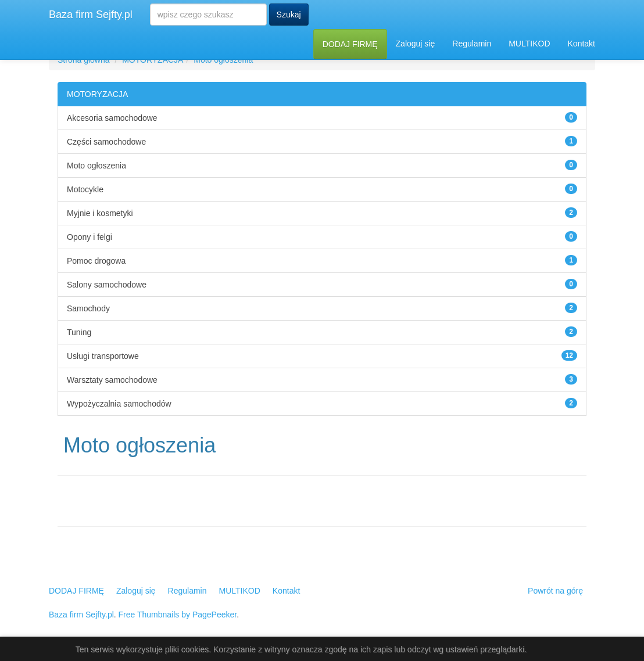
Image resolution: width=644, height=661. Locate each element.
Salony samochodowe (107, 285)
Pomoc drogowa (96, 261)
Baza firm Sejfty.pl (91, 15)
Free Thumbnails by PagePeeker (178, 615)
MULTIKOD (529, 44)
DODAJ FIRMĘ (350, 44)
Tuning (79, 332)
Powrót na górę (555, 591)
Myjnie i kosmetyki (100, 213)
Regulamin (472, 44)
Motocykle (85, 189)
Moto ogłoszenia (223, 60)
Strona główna (84, 60)
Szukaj (289, 15)
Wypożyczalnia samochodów (119, 404)
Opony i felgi (90, 237)
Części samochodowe (106, 142)
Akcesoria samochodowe (112, 118)
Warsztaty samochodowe (112, 380)
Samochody (88, 308)
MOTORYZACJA (153, 60)
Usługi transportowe (103, 356)
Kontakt (582, 44)
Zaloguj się (416, 44)
